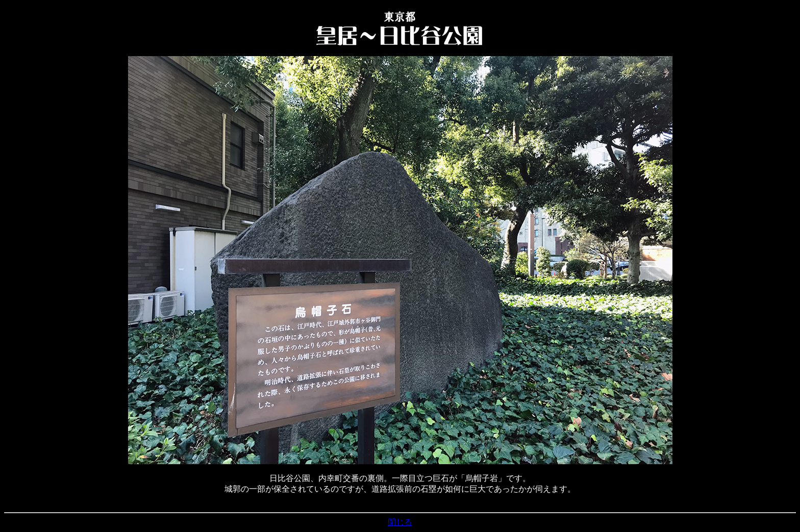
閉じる (400, 522)
